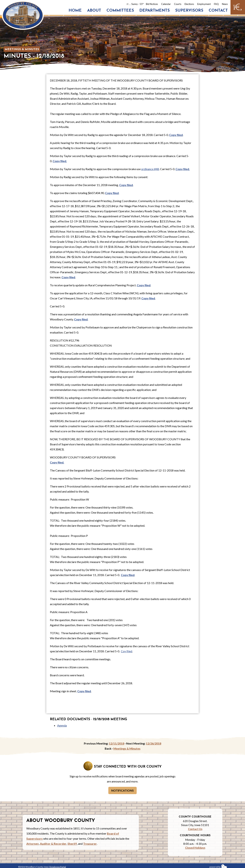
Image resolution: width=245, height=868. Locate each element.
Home (75, 11)
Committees (120, 11)
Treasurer (90, 844)
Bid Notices (152, 4)
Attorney (33, 844)
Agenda (62, 725)
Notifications (123, 790)
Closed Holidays (195, 848)
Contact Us (195, 829)
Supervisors (189, 11)
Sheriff (72, 844)
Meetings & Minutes (22, 49)
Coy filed (126, 651)
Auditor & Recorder (53, 844)
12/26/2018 (154, 743)
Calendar (166, 4)
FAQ (216, 4)
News (225, 4)
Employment (204, 4)
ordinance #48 (150, 169)
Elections (189, 4)
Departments (155, 11)
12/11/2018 (117, 743)
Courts (178, 4)
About (94, 11)
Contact (218, 11)
